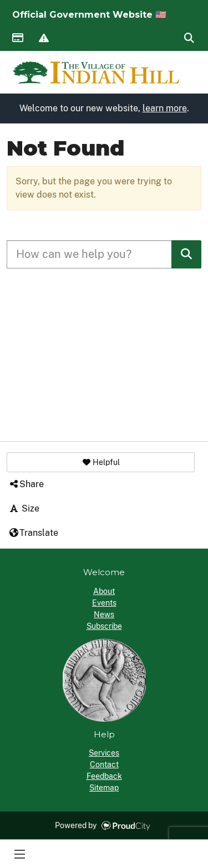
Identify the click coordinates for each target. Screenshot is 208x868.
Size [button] (24, 508)
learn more (165, 108)
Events (104, 603)
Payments (17, 39)
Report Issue (43, 39)
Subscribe (104, 626)
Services (104, 753)
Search (189, 39)
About (104, 591)
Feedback (104, 776)
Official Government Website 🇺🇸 (89, 15)
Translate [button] (33, 533)
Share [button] (26, 484)
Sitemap (104, 788)
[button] (101, 462)
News (104, 614)
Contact (104, 764)
